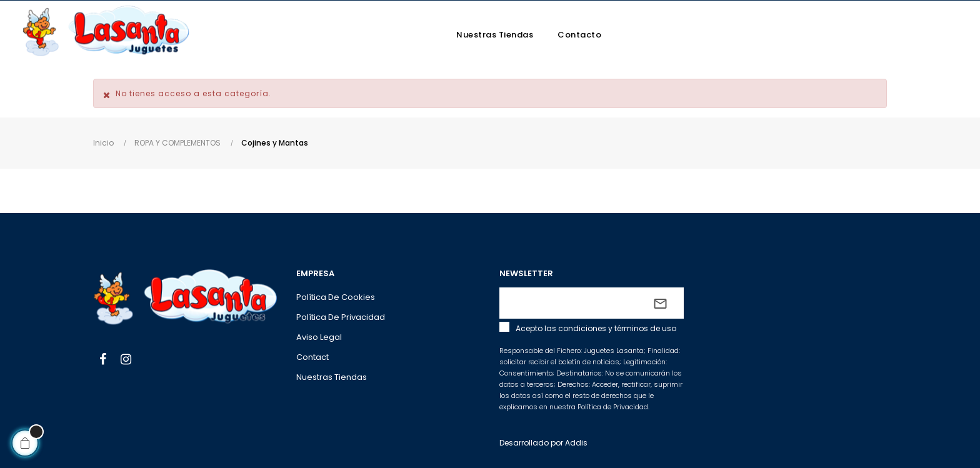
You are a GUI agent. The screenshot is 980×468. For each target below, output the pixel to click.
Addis (576, 443)
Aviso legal (319, 337)
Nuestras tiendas (332, 377)
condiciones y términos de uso (617, 328)
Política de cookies (336, 297)
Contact (312, 357)
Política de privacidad (341, 317)
